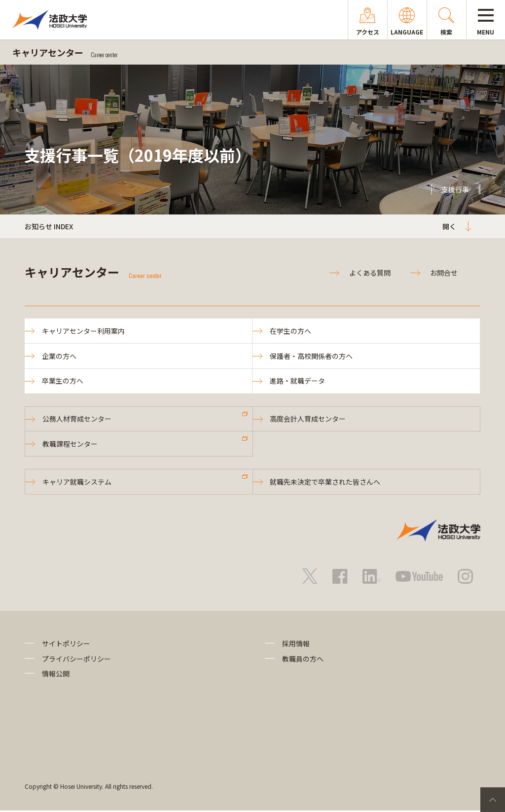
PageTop (493, 800)
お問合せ (444, 273)
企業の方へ (59, 356)
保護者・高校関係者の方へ (311, 356)
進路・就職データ (297, 382)
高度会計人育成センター (308, 420)
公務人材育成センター (77, 420)
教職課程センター (70, 445)
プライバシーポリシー (76, 660)
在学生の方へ (290, 331)
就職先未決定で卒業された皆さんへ (325, 483)
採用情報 (296, 645)
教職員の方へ (303, 660)
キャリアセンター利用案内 (83, 331)
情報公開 (56, 675)
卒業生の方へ (63, 382)
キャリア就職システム (77, 483)
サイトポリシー (66, 645)
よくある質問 (370, 273)
